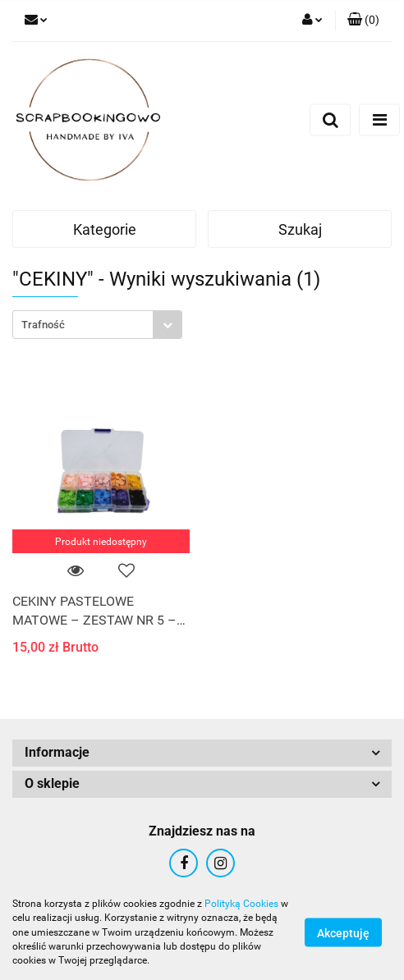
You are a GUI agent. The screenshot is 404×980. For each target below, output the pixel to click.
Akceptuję (343, 933)
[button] (363, 21)
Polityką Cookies (241, 904)
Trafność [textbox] (43, 325)
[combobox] (97, 325)
